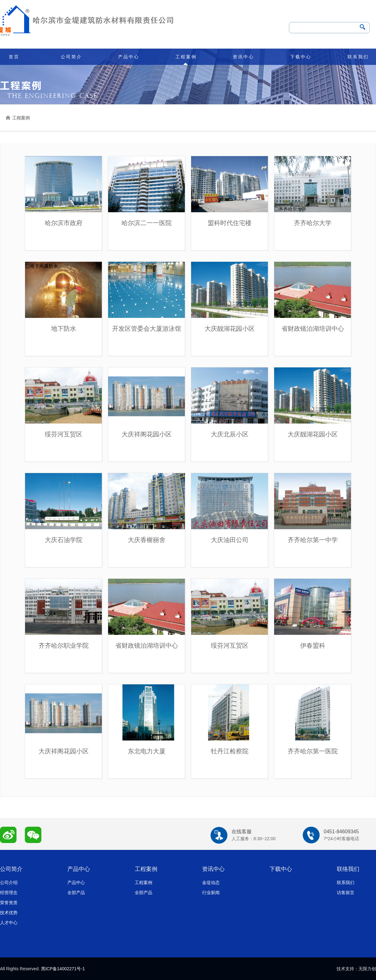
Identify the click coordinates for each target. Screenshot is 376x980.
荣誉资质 (9, 903)
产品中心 (129, 57)
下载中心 (301, 57)
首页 (14, 57)
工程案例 (186, 57)
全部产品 (76, 893)
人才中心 (9, 923)
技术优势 (9, 913)
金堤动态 (211, 883)
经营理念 (9, 893)
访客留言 (346, 893)
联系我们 (358, 57)
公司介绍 (9, 883)
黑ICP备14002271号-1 (63, 969)
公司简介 (71, 57)
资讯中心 (243, 57)
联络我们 (348, 869)
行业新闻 (211, 893)
